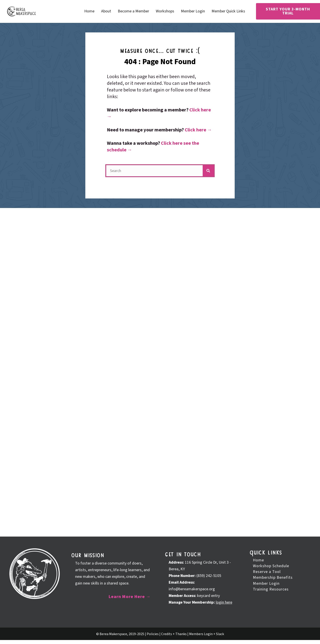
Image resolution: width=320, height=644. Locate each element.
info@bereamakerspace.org (192, 589)
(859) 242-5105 (209, 576)
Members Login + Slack (207, 634)
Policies (153, 634)
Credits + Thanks (174, 634)
